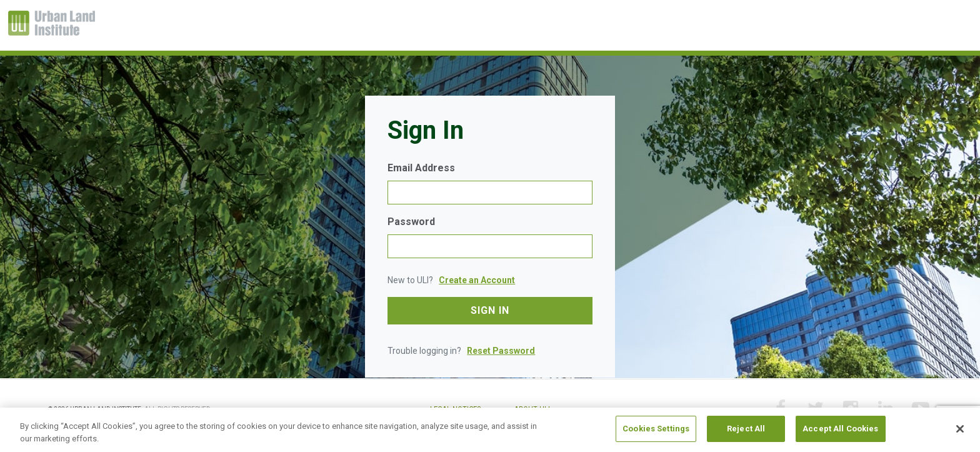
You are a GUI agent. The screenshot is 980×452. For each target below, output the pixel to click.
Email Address (421, 168)
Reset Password (501, 351)
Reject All (746, 429)
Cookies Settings (656, 429)
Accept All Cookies (840, 429)
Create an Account (477, 280)
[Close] (960, 429)
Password (411, 222)
